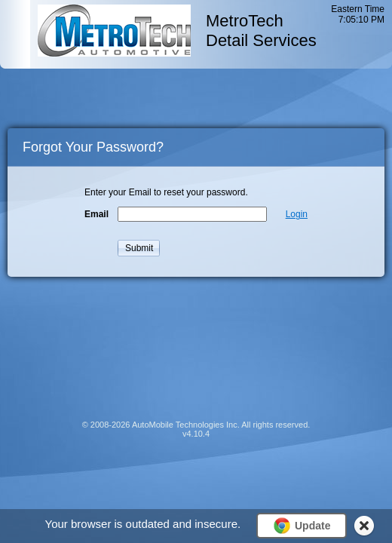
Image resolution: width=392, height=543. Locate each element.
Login (297, 214)
